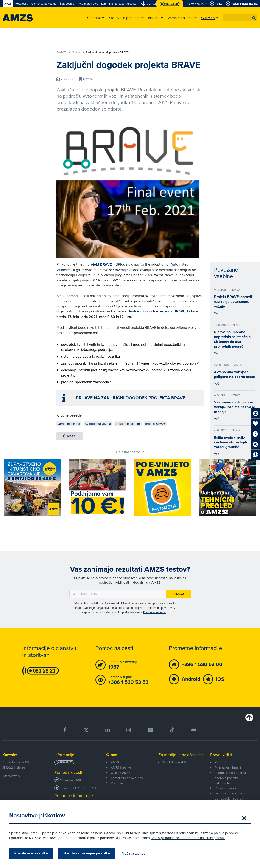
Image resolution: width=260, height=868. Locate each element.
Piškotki (220, 762)
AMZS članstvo (121, 768)
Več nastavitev (134, 853)
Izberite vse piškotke (31, 853)
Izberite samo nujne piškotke (86, 853)
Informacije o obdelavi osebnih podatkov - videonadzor (230, 778)
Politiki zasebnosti (155, 612)
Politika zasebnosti (228, 768)
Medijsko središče (176, 762)
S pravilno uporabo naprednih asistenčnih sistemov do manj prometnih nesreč (232, 339)
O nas (112, 755)
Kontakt (10, 755)
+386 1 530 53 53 (83, 788)
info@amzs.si (11, 776)
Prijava (178, 594)
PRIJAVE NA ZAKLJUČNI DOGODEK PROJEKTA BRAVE (131, 398)
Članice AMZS (121, 773)
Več (217, 313)
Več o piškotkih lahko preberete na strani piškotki (188, 838)
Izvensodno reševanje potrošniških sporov (231, 796)
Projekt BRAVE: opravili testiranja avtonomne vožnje (233, 302)
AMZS (115, 762)
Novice (78, 52)
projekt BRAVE (100, 264)
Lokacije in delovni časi (127, 778)
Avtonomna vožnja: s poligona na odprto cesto (235, 374)
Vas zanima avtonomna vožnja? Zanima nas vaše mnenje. (235, 407)
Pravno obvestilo (227, 788)
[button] (254, 18)
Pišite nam (118, 783)
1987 (78, 780)
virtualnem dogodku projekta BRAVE (155, 311)
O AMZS (63, 52)
